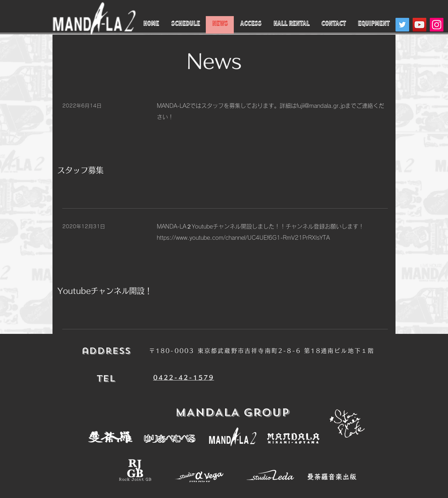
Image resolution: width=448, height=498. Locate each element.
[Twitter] (402, 25)
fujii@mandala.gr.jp (321, 106)
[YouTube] (419, 25)
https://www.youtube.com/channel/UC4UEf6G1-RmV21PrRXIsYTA (243, 238)
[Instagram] (437, 25)
